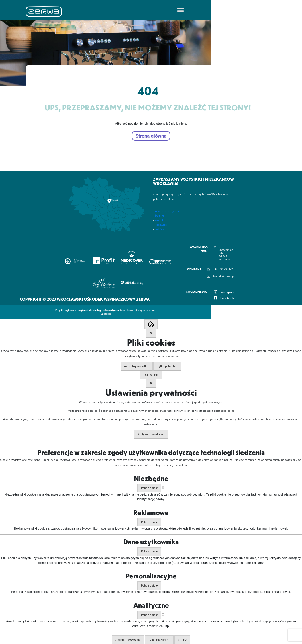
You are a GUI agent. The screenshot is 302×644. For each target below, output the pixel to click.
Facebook (227, 298)
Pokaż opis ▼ (149, 488)
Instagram (227, 292)
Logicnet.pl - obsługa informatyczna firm (101, 310)
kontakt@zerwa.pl (224, 276)
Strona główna (151, 136)
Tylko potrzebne (168, 366)
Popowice (161, 225)
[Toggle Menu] (181, 10)
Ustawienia (151, 375)
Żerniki (159, 216)
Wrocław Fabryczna (167, 211)
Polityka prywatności (151, 434)
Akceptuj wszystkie (136, 366)
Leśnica (159, 229)
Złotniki (160, 220)
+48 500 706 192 (223, 269)
